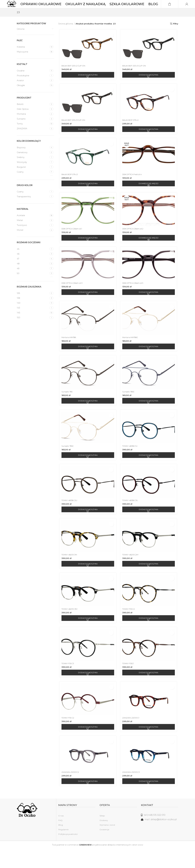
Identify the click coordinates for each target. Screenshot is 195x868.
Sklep (102, 835)
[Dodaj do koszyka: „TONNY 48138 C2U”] (87, 525)
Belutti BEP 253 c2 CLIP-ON (74, 75)
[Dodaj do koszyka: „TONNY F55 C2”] (149, 635)
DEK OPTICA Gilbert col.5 (135, 295)
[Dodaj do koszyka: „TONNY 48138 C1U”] (149, 470)
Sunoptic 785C (130, 405)
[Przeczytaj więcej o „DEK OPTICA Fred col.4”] (149, 194)
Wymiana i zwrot (107, 844)
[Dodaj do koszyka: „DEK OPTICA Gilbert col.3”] (87, 304)
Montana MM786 (69, 350)
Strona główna (66, 32)
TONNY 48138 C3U (132, 516)
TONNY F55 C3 (68, 681)
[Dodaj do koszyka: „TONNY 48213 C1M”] (87, 580)
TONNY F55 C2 (130, 626)
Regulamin (63, 849)
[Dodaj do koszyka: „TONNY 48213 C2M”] (149, 580)
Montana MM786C (132, 350)
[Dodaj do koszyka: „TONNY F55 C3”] (87, 690)
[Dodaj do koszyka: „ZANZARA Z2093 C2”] (87, 800)
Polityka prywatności (68, 853)
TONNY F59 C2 (68, 736)
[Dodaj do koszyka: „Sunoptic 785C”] (149, 414)
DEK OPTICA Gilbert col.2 (135, 240)
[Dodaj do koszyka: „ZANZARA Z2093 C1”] (149, 745)
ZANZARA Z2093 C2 (70, 791)
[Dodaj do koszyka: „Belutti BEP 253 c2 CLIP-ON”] (87, 84)
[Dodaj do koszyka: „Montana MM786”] (87, 359)
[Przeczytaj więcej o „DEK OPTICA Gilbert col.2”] (149, 249)
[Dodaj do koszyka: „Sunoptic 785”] (87, 414)
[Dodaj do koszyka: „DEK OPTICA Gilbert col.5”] (149, 304)
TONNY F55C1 (129, 681)
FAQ (60, 840)
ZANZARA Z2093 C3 (132, 791)
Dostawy (104, 840)
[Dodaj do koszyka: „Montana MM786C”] (149, 359)
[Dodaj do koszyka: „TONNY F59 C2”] (87, 745)
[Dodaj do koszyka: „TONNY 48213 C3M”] (87, 635)
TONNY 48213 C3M (70, 626)
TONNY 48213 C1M (70, 571)
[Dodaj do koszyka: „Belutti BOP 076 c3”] (87, 194)
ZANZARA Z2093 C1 (132, 736)
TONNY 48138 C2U (70, 516)
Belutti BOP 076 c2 (132, 130)
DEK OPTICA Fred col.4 (134, 185)
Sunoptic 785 (67, 405)
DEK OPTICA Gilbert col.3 (73, 295)
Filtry (176, 32)
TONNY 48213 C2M (132, 571)
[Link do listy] (160, 834)
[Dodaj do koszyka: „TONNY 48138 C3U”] (149, 525)
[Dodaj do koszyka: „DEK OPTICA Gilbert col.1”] (87, 249)
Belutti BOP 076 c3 (70, 185)
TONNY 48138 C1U (132, 460)
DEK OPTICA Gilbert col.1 (73, 240)
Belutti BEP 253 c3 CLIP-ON (136, 75)
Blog (61, 844)
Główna (21, 37)
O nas (61, 835)
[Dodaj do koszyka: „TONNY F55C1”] (149, 690)
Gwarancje (104, 849)
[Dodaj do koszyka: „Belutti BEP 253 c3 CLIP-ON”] (149, 84)
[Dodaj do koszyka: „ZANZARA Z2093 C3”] (149, 800)
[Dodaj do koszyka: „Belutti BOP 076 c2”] (149, 139)
